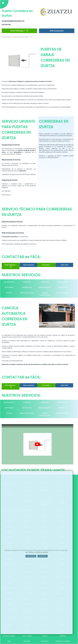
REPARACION (27, 287)
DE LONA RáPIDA (63, 293)
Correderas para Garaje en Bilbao (21, 37)
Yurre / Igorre (27, 636)
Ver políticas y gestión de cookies (37, 552)
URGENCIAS (63, 287)
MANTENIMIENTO (45, 287)
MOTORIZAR (9, 287)
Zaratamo (45, 641)
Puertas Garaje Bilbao (7, 37)
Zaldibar (63, 636)
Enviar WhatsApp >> (19, 31)
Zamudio (27, 641)
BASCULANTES (9, 282)
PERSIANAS (45, 282)
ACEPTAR (43, 556)
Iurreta (45, 636)
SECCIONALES (63, 282)
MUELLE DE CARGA (27, 293)
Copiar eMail (64, 265)
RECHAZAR (31, 556)
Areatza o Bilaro (9, 636)
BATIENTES (27, 282)
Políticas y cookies (63, 641)
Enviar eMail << (46, 265)
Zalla (9, 641)
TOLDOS (9, 293)
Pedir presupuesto (57, 31)
